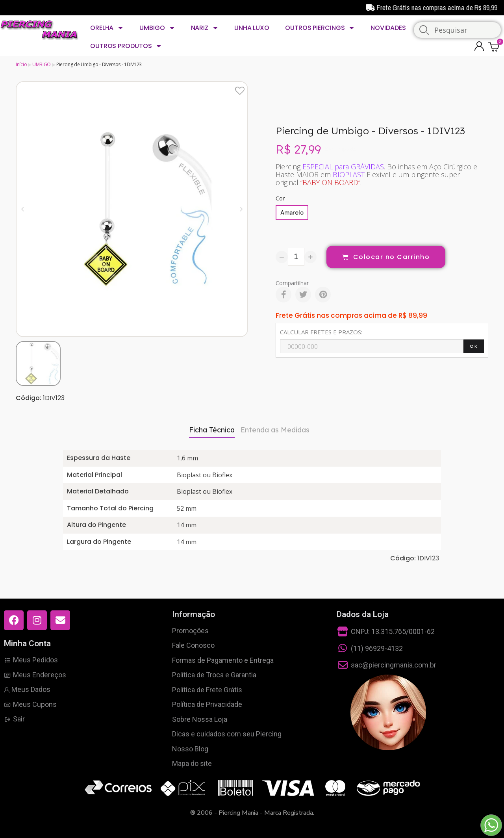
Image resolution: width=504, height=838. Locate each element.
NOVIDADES (388, 28)
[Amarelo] (292, 213)
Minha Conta (27, 643)
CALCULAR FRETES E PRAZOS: (321, 332)
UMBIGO (157, 28)
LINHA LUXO (252, 28)
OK (474, 346)
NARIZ (205, 28)
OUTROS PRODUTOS (126, 46)
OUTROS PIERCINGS (320, 28)
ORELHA (107, 28)
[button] (23, 209)
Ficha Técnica (212, 430)
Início (21, 64)
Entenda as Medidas (275, 430)
